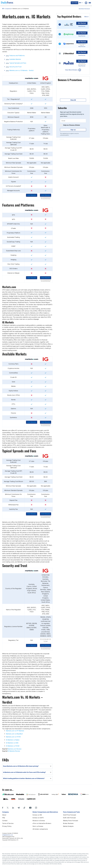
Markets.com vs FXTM (13, 737)
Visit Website (32, 195)
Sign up (73, 130)
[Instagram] (36, 808)
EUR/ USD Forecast (69, 818)
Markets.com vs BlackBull (14, 734)
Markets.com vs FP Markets (15, 731)
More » (87, 17)
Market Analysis (68, 826)
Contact (5, 821)
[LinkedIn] (13, 808)
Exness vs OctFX (38, 818)
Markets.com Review (15, 749)
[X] (8, 808)
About (4, 815)
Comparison (8, 9)
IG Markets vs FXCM (13, 746)
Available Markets (15, 59)
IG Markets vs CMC (12, 743)
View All (73, 100)
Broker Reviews (68, 823)
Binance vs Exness (39, 821)
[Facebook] (3, 808)
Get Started (82, 23)
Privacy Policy (7, 826)
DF (3, 9)
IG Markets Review (14, 751)
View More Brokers (71, 70)
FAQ (4, 818)
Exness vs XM (37, 815)
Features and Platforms (17, 56)
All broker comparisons (40, 829)
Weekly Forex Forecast (71, 821)
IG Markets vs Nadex (13, 740)
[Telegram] (19, 808)
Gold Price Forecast (70, 815)
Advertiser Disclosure (84, 9)
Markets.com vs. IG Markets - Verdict (21, 70)
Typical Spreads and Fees (18, 63)
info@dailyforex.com (8, 835)
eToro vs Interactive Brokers (42, 823)
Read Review (82, 26)
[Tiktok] (24, 808)
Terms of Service (8, 823)
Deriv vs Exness (38, 826)
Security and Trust (15, 67)
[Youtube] (30, 808)
